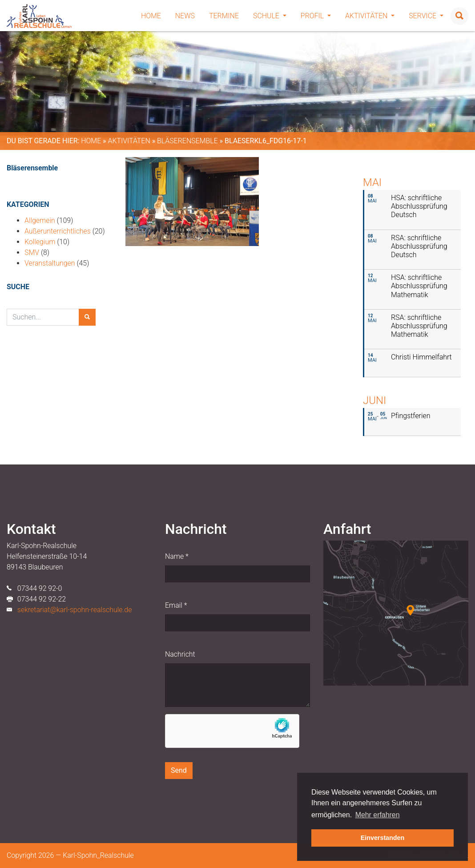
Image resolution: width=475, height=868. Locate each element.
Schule (270, 16)
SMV (32, 252)
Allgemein (40, 220)
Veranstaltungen (50, 263)
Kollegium (40, 242)
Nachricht (180, 654)
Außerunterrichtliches (58, 231)
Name (177, 556)
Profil (316, 16)
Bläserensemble (187, 141)
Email (176, 605)
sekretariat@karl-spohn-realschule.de (75, 610)
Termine (224, 16)
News (185, 16)
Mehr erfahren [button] (378, 815)
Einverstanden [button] (383, 838)
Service (426, 16)
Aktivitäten (370, 16)
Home (151, 16)
